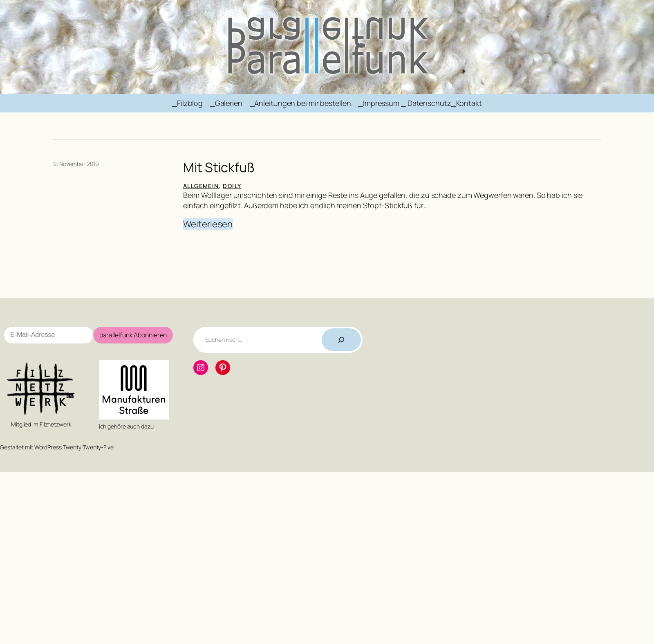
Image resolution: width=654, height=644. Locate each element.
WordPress (48, 447)
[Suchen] (341, 340)
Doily (232, 186)
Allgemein (201, 186)
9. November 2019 (76, 164)
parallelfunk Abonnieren (133, 335)
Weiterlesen (208, 224)
